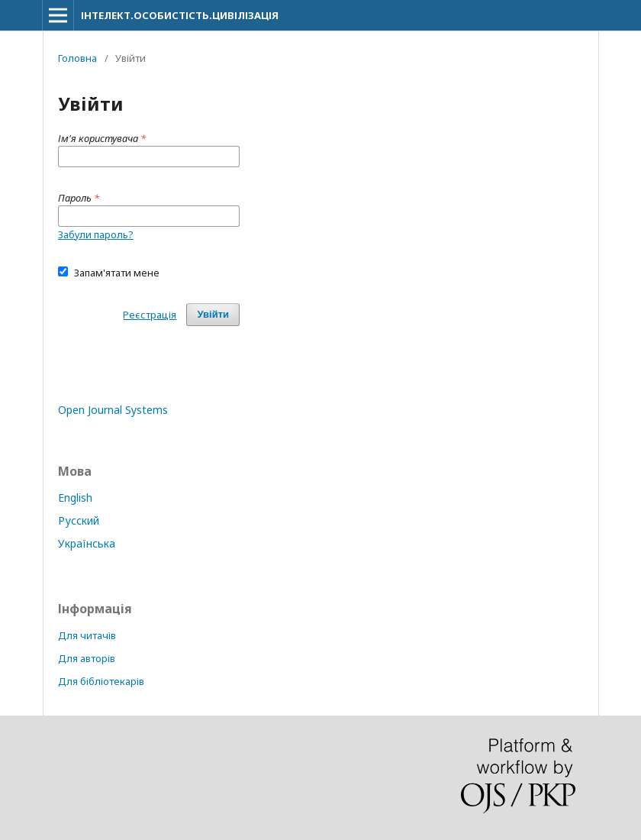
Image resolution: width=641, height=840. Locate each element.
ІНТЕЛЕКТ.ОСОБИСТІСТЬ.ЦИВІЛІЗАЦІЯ (180, 15)
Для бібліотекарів (101, 681)
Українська (87, 543)
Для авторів (87, 658)
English (75, 498)
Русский (79, 520)
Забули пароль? (96, 234)
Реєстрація (150, 315)
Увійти (213, 314)
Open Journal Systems (113, 410)
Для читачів (87, 635)
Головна (77, 58)
